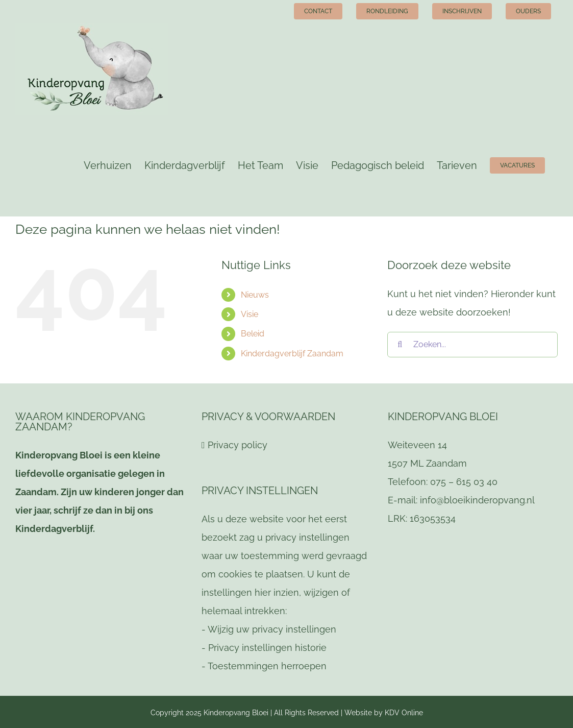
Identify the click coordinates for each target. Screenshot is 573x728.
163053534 (433, 518)
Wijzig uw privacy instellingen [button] (272, 629)
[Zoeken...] (472, 345)
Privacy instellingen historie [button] (267, 648)
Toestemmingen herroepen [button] (267, 666)
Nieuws (255, 295)
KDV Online (404, 713)
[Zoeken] (400, 345)
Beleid (253, 334)
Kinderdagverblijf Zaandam (292, 354)
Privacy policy (238, 445)
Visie (250, 314)
